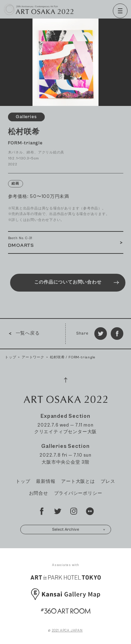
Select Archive (79, 529)
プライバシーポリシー (78, 493)
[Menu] (120, 11)
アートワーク (33, 357)
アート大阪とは (78, 482)
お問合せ (39, 493)
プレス (108, 482)
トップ (10, 357)
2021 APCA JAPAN (67, 631)
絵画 (15, 184)
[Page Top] (66, 380)
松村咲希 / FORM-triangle (73, 357)
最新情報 (46, 482)
